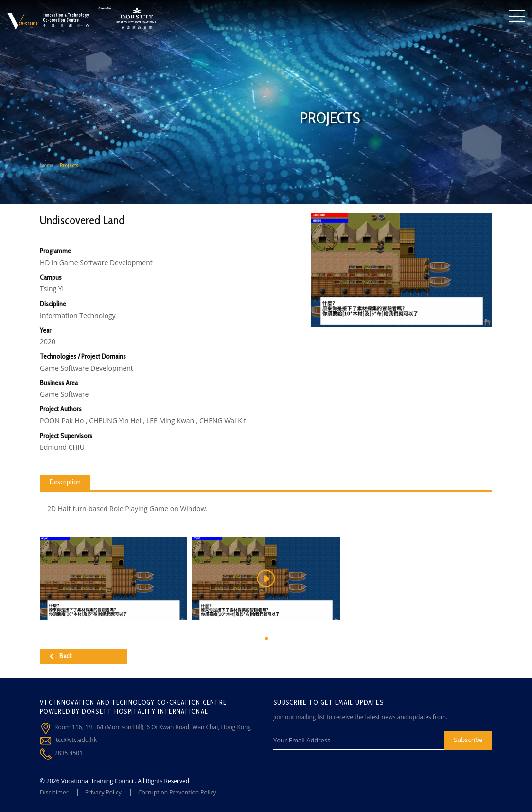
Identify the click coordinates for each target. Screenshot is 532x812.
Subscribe (468, 740)
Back (61, 656)
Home (47, 165)
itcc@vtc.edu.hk (76, 740)
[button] (266, 639)
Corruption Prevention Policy (177, 792)
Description (65, 482)
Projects (69, 165)
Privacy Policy (103, 792)
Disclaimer (54, 792)
